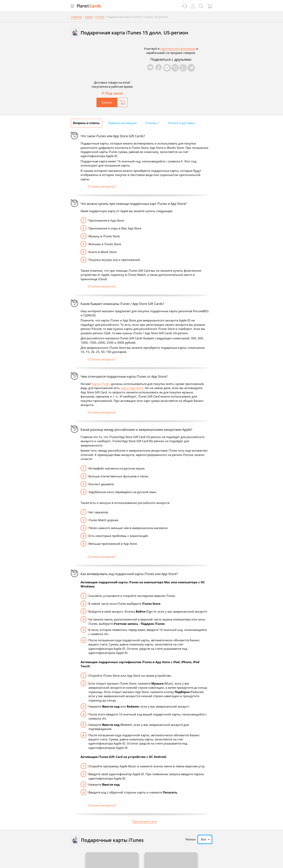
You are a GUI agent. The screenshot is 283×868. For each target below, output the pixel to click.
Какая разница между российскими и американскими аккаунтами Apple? (136, 430)
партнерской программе (178, 49)
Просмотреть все (144, 821)
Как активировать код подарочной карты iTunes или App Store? (129, 574)
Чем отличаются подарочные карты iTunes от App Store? (124, 377)
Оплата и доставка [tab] (181, 123)
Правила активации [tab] (122, 123)
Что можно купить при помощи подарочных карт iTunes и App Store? (134, 204)
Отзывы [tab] (152, 123)
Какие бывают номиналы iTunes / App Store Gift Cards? (122, 304)
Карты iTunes (101, 384)
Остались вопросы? (102, 186)
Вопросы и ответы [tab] (86, 123)
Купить (107, 102)
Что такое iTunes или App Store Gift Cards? (113, 136)
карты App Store (132, 388)
